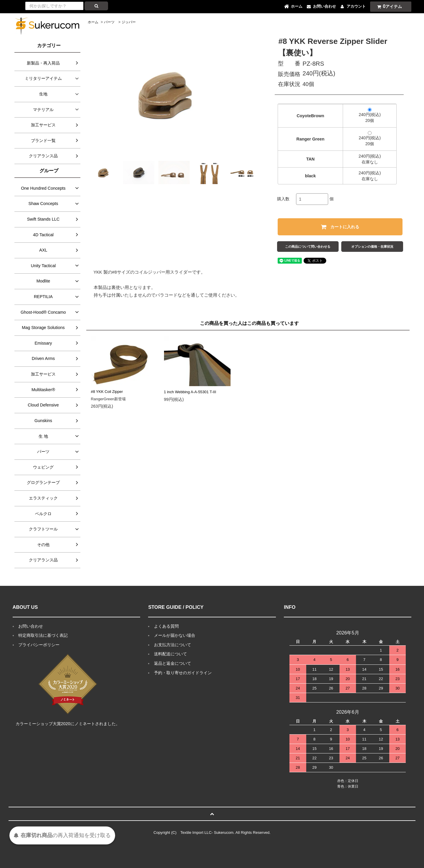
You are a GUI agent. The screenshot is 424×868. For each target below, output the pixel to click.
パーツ (109, 22)
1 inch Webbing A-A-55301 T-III (190, 392)
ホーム (93, 22)
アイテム (388, 6)
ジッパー (129, 22)
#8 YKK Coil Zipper (107, 392)
